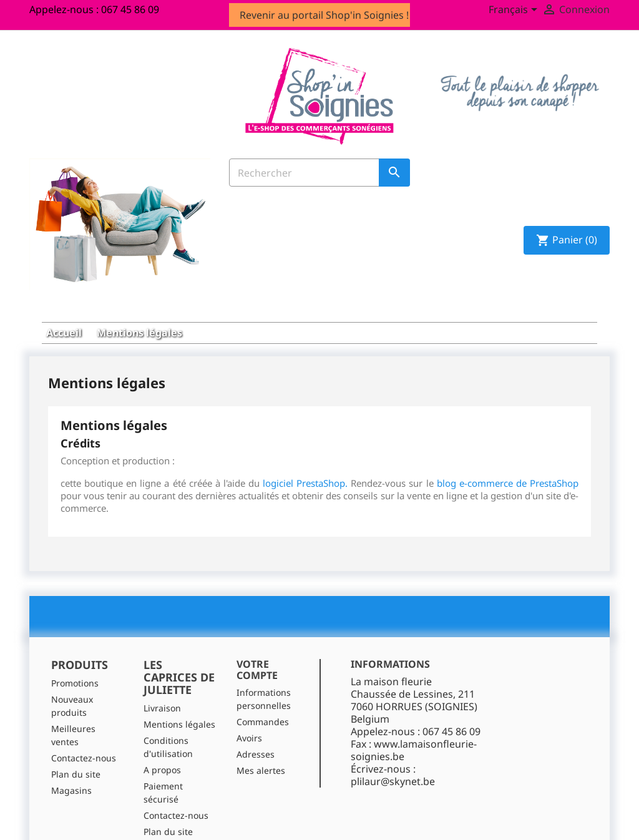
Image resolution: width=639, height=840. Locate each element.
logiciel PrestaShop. (307, 452)
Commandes (263, 691)
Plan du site (76, 743)
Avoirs (249, 707)
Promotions (75, 652)
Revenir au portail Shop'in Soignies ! (324, 15)
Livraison (162, 677)
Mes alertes (261, 740)
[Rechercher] (319, 176)
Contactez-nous (84, 727)
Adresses (256, 724)
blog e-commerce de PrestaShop (508, 452)
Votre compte (257, 639)
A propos (162, 739)
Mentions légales (179, 693)
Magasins (71, 759)
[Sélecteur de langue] (515, 11)
